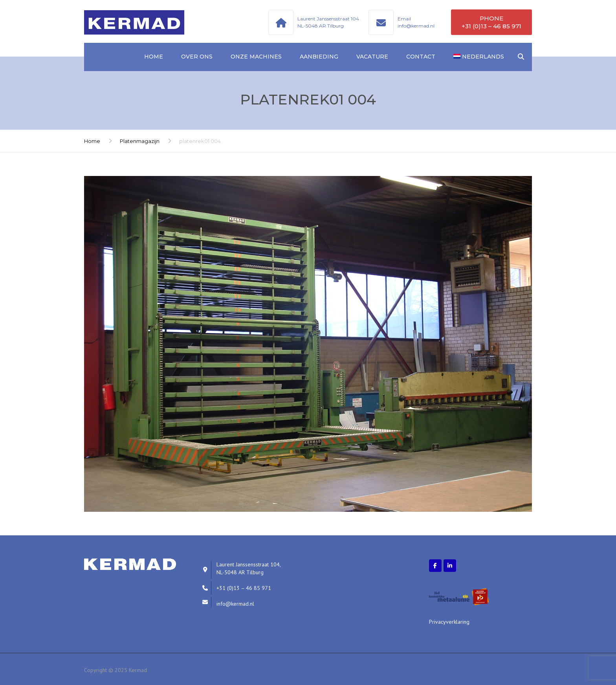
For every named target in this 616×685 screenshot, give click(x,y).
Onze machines (256, 57)
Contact (421, 57)
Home (154, 57)
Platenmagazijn (140, 141)
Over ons (197, 57)
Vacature (372, 57)
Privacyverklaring (449, 622)
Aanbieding (319, 57)
